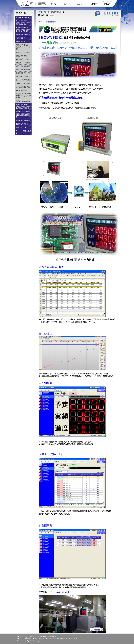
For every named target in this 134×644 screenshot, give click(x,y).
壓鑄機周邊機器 (21, 41)
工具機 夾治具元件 (22, 31)
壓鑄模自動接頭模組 (23, 70)
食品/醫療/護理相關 (23, 108)
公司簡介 (54, 4)
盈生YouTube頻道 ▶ (23, 17)
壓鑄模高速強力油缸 (23, 52)
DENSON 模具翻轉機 (23, 83)
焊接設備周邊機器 (22, 105)
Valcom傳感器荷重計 (23, 121)
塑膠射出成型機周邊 (23, 35)
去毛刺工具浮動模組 (23, 101)
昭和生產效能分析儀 (23, 87)
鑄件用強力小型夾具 (23, 77)
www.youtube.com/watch (59, 592)
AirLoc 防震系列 (21, 90)
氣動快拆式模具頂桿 (23, 66)
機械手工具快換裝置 (23, 73)
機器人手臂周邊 (21, 21)
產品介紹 (80, 4)
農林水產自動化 (21, 127)
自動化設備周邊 (21, 24)
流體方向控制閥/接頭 (23, 112)
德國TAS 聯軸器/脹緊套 (23, 116)
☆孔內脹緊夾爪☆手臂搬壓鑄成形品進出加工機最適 (24, 96)
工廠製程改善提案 (22, 124)
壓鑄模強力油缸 (21, 56)
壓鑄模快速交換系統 (23, 63)
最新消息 (67, 4)
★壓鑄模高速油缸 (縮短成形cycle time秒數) (23, 47)
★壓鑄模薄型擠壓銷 (23, 59)
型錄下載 (94, 4)
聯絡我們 (107, 4)
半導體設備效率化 (22, 28)
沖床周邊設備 (21, 38)
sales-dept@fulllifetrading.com (33, 641)
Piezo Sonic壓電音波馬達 (23, 132)
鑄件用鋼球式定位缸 (23, 80)
